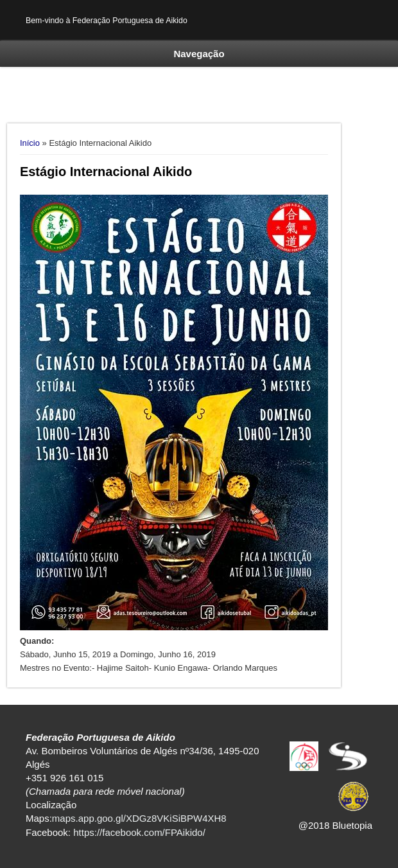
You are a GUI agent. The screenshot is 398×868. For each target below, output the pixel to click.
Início (30, 143)
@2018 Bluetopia (335, 825)
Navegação (199, 54)
